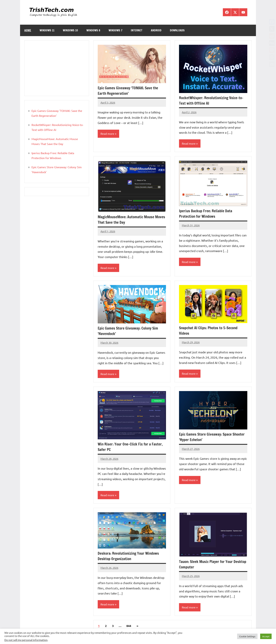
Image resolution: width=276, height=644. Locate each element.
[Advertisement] (57, 68)
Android (156, 30)
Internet (137, 30)
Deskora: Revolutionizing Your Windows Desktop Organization (129, 556)
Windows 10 (70, 30)
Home (28, 30)
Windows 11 (47, 30)
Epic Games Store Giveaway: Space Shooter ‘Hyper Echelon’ (213, 437)
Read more (107, 134)
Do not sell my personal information (26, 640)
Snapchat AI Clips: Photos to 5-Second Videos (210, 331)
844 (129, 626)
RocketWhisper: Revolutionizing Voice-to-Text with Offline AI (213, 100)
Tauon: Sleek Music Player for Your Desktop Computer (207, 565)
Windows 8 (93, 30)
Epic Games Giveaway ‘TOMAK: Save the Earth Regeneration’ (129, 91)
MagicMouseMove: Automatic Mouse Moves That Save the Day (127, 219)
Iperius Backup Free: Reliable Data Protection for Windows (206, 214)
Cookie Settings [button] (247, 636)
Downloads (177, 30)
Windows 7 (115, 30)
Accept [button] (266, 636)
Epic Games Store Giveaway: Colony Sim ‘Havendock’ (129, 331)
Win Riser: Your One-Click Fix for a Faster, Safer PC (131, 447)
